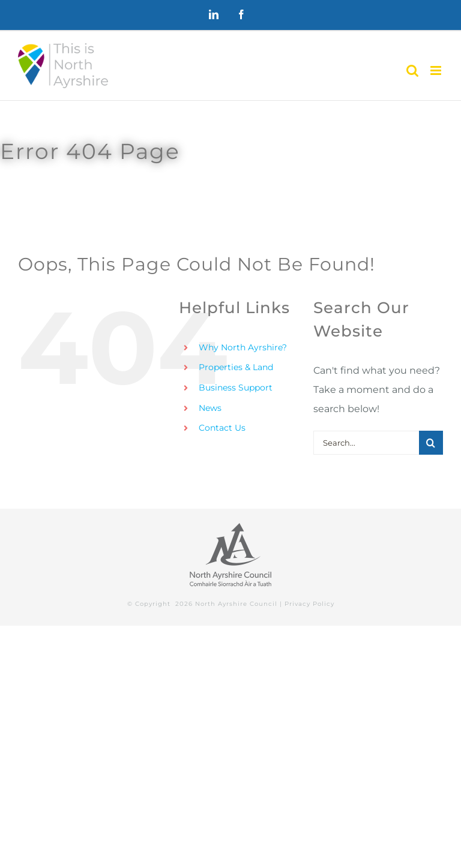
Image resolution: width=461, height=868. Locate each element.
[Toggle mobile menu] (437, 70)
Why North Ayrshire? (243, 347)
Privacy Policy (309, 604)
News (210, 408)
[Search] (431, 443)
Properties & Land (236, 367)
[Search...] (366, 443)
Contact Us (222, 428)
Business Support (236, 388)
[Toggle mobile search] (412, 70)
